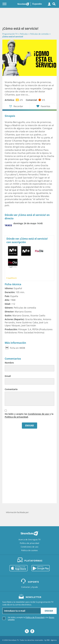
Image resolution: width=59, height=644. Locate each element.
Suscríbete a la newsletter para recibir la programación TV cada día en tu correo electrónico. (28, 603)
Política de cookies (30, 550)
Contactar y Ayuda (29, 587)
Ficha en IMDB (15, 348)
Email (8, 376)
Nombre (9, 363)
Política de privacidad (16, 417)
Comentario (11, 389)
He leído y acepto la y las (31, 618)
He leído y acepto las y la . (29, 415)
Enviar (49, 611)
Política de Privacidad (35, 617)
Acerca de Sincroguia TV (30, 540)
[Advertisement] (29, 17)
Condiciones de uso (38, 414)
